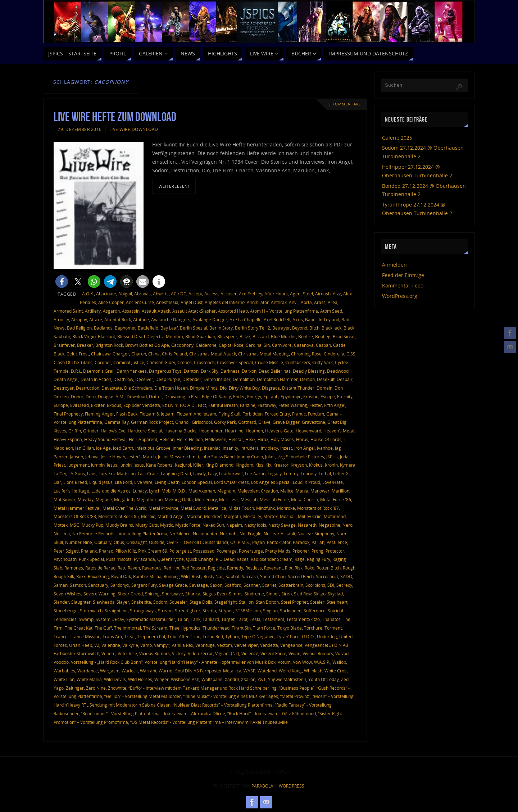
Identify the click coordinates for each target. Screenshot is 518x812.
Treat (129, 636)
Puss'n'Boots (119, 559)
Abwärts (161, 294)
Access (211, 294)
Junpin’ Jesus (132, 465)
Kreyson (299, 465)
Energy (254, 396)
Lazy (212, 473)
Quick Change (200, 559)
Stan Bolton (267, 602)
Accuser (229, 294)
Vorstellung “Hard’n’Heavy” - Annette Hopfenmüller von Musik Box (210, 662)
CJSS (351, 354)
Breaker (85, 345)
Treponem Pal (151, 636)
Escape (328, 396)
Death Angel (66, 379)
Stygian (270, 611)
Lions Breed (75, 482)
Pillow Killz (126, 551)
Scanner (252, 585)
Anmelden (394, 265)
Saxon (216, 585)
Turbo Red (213, 636)
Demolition (244, 379)
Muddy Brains (119, 525)
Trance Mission (85, 636)
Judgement (78, 465)
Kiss (259, 465)
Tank (196, 619)
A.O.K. (88, 294)
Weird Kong (290, 671)
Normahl (229, 534)
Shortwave (172, 594)
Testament (273, 619)
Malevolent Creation (258, 491)
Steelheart (337, 602)
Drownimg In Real (182, 396)
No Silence (180, 534)
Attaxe (96, 319)
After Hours (276, 294)
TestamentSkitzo (303, 619)
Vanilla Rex (182, 645)
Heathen (254, 431)
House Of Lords (326, 439)
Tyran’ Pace (288, 636)
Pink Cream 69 (153, 551)
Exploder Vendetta (142, 405)
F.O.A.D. (188, 405)
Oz (233, 542)
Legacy (275, 473)
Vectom (224, 645)
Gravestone (313, 422)
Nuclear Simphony (316, 534)
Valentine (111, 645)
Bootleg (323, 336)
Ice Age (103, 448)
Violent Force (273, 653)
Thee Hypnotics (185, 628)
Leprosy (309, 473)
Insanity (230, 448)
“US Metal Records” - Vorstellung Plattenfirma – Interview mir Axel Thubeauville (209, 722)
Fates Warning (293, 405)
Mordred (213, 516)
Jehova (92, 457)
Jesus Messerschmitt (179, 457)
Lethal (325, 473)
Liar (57, 482)
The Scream (155, 628)
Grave (264, 422)
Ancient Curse (140, 302)
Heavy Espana (68, 439)
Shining (152, 594)
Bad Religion (79, 328)
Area (333, 302)
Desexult (326, 379)
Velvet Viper (246, 645)
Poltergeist (180, 551)
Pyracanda (144, 559)
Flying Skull (229, 414)
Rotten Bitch (329, 568)
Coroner (103, 362)
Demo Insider (217, 379)
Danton (191, 371)
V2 (97, 645)
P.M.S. (244, 542)
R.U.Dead (225, 559)
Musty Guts (147, 525)
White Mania (89, 679)
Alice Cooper (111, 302)
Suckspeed (291, 611)
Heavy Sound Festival (105, 439)
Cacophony (182, 345)
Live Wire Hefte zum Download (115, 117)
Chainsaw (101, 354)
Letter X (341, 473)
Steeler (317, 602)
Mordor (194, 516)
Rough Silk (64, 576)
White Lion (64, 679)
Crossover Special (235, 362)
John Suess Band (218, 457)
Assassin (131, 311)
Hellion (196, 439)
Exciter (98, 405)
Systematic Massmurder (151, 619)
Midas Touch (241, 508)
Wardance (88, 671)
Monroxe (286, 508)
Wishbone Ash (185, 679)
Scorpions (315, 585)
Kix (268, 465)
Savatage (199, 585)
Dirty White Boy (244, 388)
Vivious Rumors (318, 653)
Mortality (252, 516)
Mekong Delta (179, 499)
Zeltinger (75, 688)
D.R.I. (76, 371)
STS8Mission (248, 611)
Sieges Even (215, 594)
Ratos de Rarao (100, 568)
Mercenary (206, 499)
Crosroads (204, 362)
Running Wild (177, 576)
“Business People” (297, 688)
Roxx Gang (98, 576)
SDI (331, 585)
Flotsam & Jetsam (157, 414)
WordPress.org (400, 296)
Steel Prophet (294, 602)
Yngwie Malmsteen (287, 679)
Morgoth (232, 516)
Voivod (342, 653)
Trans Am (112, 636)
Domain (324, 388)
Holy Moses (282, 439)
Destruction (88, 388)
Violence (250, 653)
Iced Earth (123, 448)
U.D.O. (308, 636)
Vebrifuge (205, 645)
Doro (91, 396)
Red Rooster (194, 568)
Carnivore (282, 345)
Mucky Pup (92, 525)
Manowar (320, 491)
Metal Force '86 (336, 499)
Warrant (148, 671)
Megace (104, 499)
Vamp (146, 645)
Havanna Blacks (180, 431)
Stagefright (226, 602)
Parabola (262, 786)
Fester (316, 405)
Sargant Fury (144, 585)
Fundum (316, 414)
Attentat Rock (118, 319)
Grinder (91, 431)
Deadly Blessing (309, 371)
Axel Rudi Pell (277, 319)
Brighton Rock (109, 345)
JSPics (332, 457)
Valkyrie (130, 645)
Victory (179, 653)
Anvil (294, 302)
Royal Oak (121, 576)
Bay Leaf (169, 328)
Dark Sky (210, 371)
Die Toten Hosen (171, 388)
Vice (133, 653)
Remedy (235, 568)
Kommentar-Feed (403, 285)
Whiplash (313, 671)
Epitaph (271, 396)
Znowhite (117, 688)
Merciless (229, 499)
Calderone (206, 345)
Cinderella (334, 354)
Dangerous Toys (165, 371)
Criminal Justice (129, 362)
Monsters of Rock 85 (119, 516)
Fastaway (267, 405)
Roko (310, 568)
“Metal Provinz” (295, 696)
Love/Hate (333, 482)
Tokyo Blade (290, 628)
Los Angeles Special (271, 482)
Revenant (273, 568)
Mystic (167, 525)
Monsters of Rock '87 (318, 508)
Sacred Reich (301, 576)
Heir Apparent (143, 439)
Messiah (249, 499)
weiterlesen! (174, 186)
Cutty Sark (322, 362)
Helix (182, 439)
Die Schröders (138, 388)
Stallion (246, 602)
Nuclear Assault (280, 534)
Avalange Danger (210, 319)
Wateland (267, 671)
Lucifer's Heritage (71, 491)
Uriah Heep (81, 645)
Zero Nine (96, 688)
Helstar (236, 439)
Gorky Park (225, 422)
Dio (223, 388)
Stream (165, 611)
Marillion (340, 491)
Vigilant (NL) (227, 653)
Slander (61, 602)
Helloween (216, 439)
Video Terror (200, 653)
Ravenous (152, 568)
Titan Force (264, 628)
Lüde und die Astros (111, 491)
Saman (61, 585)
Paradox (301, 542)
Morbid (148, 516)
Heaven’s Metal (339, 431)
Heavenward (308, 431)
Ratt (122, 568)
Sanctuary (98, 585)
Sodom (160, 602)
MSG (75, 525)
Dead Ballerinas (275, 371)
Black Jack (331, 328)
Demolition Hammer (277, 379)
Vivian (294, 653)
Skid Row (303, 594)
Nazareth (307, 525)
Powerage (227, 551)
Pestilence (337, 542)
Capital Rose (231, 345)
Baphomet (125, 328)
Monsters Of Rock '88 (75, 516)
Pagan (258, 542)
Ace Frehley (251, 294)
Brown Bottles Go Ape (147, 345)
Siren (287, 594)
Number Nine (79, 542)
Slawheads (104, 602)
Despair (345, 379)
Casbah (323, 345)
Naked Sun (213, 525)
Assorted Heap (233, 311)
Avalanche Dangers (171, 319)
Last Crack (148, 473)
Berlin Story (221, 328)
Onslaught (137, 542)
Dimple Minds (204, 388)
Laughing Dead (176, 473)
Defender (192, 379)
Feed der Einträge (403, 275)
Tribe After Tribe (184, 636)
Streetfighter (188, 611)
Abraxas (142, 294)
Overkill (174, 542)
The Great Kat (79, 628)
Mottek (61, 525)
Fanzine (248, 405)
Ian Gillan (85, 448)
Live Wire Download (134, 129)
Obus (119, 542)
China (154, 354)
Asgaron (111, 311)
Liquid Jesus (101, 482)
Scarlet (269, 585)
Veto (122, 653)
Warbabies (64, 671)
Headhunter (211, 431)
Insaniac (212, 448)
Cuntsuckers (298, 362)
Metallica (217, 508)
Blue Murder (283, 336)
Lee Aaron (255, 473)
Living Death (167, 482)
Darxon (249, 371)
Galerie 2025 (397, 138)
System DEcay (110, 619)
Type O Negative (258, 636)
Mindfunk (265, 508)
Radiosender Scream (272, 559)
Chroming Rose (306, 354)
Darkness (230, 371)
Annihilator (258, 302)
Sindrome (254, 594)
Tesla (255, 619)
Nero (347, 525)
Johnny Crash (250, 457)
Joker (270, 457)
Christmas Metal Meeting (263, 354)
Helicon (167, 439)
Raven (134, 568)
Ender (239, 396)
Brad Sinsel (344, 336)
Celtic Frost (78, 354)
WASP (249, 671)
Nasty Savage (282, 525)
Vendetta (269, 645)
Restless (254, 568)
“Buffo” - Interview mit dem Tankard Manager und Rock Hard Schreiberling (203, 688)
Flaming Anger (99, 414)
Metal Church (305, 499)
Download (137, 396)
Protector (335, 551)
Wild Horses (140, 679)
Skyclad (335, 594)
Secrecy (344, 585)
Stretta (209, 611)
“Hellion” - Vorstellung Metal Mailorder (143, 696)
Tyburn (232, 636)
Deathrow (123, 379)
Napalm (234, 525)
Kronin (331, 465)
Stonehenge (66, 611)
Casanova (304, 345)
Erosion (311, 396)
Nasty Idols (255, 525)
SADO (346, 576)
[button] (62, 282)
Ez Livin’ (170, 405)
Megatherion (150, 499)
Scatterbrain (291, 585)
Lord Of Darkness (231, 482)
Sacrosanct (327, 576)
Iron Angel (305, 448)
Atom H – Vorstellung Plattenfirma (284, 311)
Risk (299, 568)
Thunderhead (216, 628)
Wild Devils (115, 679)
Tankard (211, 619)
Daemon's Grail (99, 371)
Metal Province (163, 508)
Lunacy (140, 491)
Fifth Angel (335, 405)
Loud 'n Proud (306, 482)
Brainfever (64, 345)
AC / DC (179, 294)
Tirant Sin (241, 628)
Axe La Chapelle (246, 319)
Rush (197, 576)
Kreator (281, 465)
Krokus (316, 465)
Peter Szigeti (66, 551)
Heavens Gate (279, 431)
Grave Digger (286, 422)
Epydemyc (291, 396)
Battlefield (148, 328)
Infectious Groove (153, 448)
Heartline (234, 431)
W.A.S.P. (322, 662)
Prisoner (301, 551)
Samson (78, 585)
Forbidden (253, 414)
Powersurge (251, 551)
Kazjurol (183, 465)
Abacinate (106, 294)
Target (228, 619)
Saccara (250, 576)
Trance (61, 636)
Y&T (262, 679)
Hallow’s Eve (113, 431)
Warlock (130, 671)
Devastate (112, 388)
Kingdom (244, 465)
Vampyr (162, 645)
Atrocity (61, 319)
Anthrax (279, 302)
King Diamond (219, 465)
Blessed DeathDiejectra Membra (150, 336)
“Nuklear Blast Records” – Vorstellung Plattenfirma (223, 705)
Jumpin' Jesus (104, 465)
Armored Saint (68, 311)
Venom (108, 653)
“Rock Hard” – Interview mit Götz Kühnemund (272, 713)
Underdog (327, 636)
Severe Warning (99, 594)
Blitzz (245, 336)
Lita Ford (123, 482)
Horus (302, 439)
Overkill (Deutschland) (206, 542)
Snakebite (141, 602)
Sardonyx (120, 585)
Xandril (232, 679)
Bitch (314, 328)
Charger (121, 354)
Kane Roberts (159, 465)
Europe (61, 405)
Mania (302, 491)
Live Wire (143, 482)
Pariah (318, 542)
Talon (183, 619)
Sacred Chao (273, 576)
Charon (139, 354)
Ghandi (182, 422)
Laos (92, 473)
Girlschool (202, 422)
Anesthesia (167, 302)
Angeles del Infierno (225, 302)
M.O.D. (180, 491)
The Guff (103, 628)
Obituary (103, 542)
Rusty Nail (213, 576)
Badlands (103, 328)
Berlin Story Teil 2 (253, 328)
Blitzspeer (227, 336)
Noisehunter (205, 534)
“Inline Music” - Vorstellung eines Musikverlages (231, 696)
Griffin (75, 431)
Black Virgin (84, 336)
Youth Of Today (324, 679)
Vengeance (291, 645)
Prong (317, 551)
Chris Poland (174, 354)
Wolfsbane (212, 679)
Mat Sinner (65, 499)
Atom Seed (331, 311)
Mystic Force (188, 525)
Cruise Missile (269, 362)
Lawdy (199, 473)
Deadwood (338, 371)
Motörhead (335, 516)
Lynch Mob (160, 491)
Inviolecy (269, 448)
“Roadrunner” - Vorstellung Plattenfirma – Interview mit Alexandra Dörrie (153, 713)
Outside (157, 542)
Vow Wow (302, 662)
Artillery (93, 311)
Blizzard (261, 336)
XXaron (248, 679)
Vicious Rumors (155, 653)
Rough (349, 568)
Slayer (123, 602)
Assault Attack (156, 311)
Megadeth (124, 499)
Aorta (306, 302)
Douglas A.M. (111, 396)
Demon (307, 379)
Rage (300, 559)
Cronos (185, 362)
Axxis (298, 319)
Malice (287, 491)
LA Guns (77, 473)
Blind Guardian (200, 336)
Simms (236, 594)
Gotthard (247, 422)
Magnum (226, 491)
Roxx (81, 576)
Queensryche (171, 559)
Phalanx (89, 551)
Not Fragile (251, 534)
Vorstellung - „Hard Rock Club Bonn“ (107, 662)
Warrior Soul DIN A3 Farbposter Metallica (200, 671)
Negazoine (330, 525)
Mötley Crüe (310, 516)
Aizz (337, 294)
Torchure (313, 628)
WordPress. (292, 786)
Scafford (233, 585)
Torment (333, 628)
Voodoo (61, 662)
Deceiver (144, 379)
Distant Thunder (298, 388)
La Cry (60, 473)
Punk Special (91, 559)
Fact (202, 405)
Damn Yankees (132, 371)
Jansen (76, 457)
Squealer (178, 602)
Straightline (116, 611)
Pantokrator (279, 542)
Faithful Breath (223, 405)
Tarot (242, 619)
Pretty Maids (278, 551)
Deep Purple (168, 379)
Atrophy (79, 319)
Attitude (141, 319)
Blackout (106, 336)
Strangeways (143, 611)
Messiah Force (274, 499)
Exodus (114, 405)
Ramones (74, 568)
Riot (289, 568)
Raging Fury (319, 559)
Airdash (323, 294)
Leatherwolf (231, 473)
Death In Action (96, 379)
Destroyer (64, 388)
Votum (284, 662)
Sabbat (233, 576)
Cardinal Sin (258, 345)
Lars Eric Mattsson (117, 473)
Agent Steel (301, 294)
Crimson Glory (161, 362)
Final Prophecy (68, 414)
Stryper (226, 611)
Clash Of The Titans (73, 362)
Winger (162, 679)
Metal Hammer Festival (77, 508)
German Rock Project (152, 422)
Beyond (300, 328)
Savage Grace (173, 585)
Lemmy (291, 473)
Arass (320, 302)
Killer (198, 465)
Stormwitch (91, 611)
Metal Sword (193, 508)
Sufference (315, 611)
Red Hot (172, 568)
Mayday (86, 499)
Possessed (204, 551)
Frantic (299, 414)
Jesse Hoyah (113, 457)
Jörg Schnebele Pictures (301, 457)
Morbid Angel (171, 516)
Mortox (271, 516)
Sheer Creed (130, 594)
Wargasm (110, 671)
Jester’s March (142, 457)
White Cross (337, 671)
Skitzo (320, 594)
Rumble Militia (147, 576)
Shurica (193, 594)
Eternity (345, 396)
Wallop (339, 662)
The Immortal (128, 628)
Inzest (286, 448)
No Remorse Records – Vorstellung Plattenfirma (120, 534)
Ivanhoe (325, 448)
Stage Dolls (201, 602)
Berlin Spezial (194, 328)
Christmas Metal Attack (213, 354)
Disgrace (271, 388)
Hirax (263, 439)
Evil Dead (79, 405)
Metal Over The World (124, 508)
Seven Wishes (67, 594)
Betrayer (281, 328)
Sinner (273, 594)
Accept (195, 294)
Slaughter (81, 602)
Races (243, 559)
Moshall (288, 516)
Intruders (249, 448)
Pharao (106, 551)
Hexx (250, 439)
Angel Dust (192, 302)
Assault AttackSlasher (194, 311)
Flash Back (127, 414)
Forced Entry (277, 414)
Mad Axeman (202, 491)
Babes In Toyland (322, 319)
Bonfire (306, 336)
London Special (197, 482)
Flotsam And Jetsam (196, 414)
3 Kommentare (345, 104)
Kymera (348, 465)
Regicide (216, 568)
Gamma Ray (117, 422)
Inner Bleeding (187, 448)
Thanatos (331, 619)
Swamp (86, 619)
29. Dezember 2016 (80, 129)
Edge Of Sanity (216, 396)
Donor (77, 396)
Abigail (125, 294)
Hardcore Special (145, 431)
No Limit (62, 534)
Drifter (156, 396)
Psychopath (65, 559)
